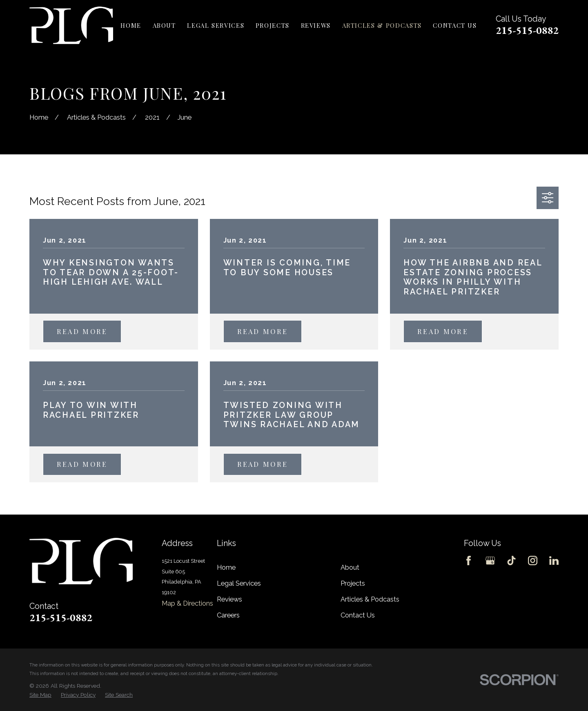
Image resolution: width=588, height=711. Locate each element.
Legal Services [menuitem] (216, 25)
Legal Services (239, 583)
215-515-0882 (527, 30)
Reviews (229, 599)
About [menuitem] (164, 25)
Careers (228, 615)
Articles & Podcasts (370, 599)
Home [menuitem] (131, 25)
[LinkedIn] (554, 561)
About (350, 567)
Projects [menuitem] (273, 25)
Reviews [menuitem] (316, 25)
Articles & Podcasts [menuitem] (382, 25)
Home (226, 567)
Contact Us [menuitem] (455, 25)
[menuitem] (40, 695)
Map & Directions (187, 603)
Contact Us (358, 615)
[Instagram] (533, 561)
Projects (353, 583)
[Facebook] (469, 561)
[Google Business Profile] (490, 561)
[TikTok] (511, 561)
